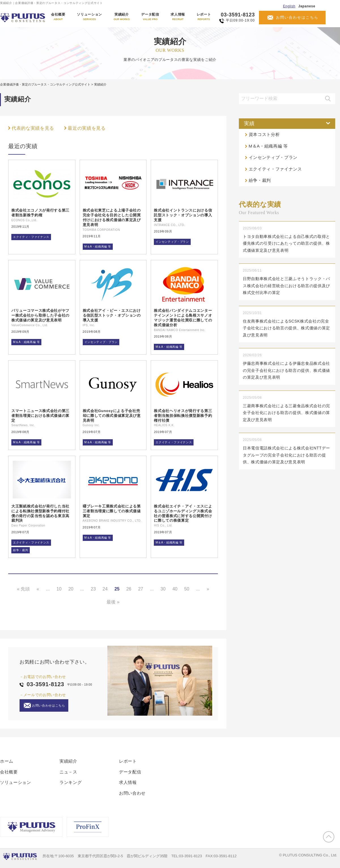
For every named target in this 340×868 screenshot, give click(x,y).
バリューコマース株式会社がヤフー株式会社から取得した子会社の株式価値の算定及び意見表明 (40, 315)
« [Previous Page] (38, 589)
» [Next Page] (208, 589)
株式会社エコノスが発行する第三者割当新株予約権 (40, 213)
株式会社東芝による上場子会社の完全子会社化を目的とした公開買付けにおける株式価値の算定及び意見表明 (112, 217)
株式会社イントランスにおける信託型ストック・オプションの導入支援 (183, 215)
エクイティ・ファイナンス (31, 237)
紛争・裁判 (21, 550)
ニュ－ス (68, 772)
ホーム (7, 761)
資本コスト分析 (264, 134)
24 (105, 589)
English (289, 6)
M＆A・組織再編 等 (98, 247)
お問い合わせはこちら (297, 17)
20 (71, 589)
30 (163, 589)
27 (141, 589)
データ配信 (150, 17)
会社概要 (58, 17)
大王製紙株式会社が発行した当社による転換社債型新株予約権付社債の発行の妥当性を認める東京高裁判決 (40, 513)
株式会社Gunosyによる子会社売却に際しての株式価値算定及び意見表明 (112, 416)
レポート (204, 17)
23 (93, 589)
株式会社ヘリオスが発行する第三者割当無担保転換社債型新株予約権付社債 (183, 416)
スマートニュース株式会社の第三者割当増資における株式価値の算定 (40, 416)
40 (175, 589)
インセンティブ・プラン (172, 242)
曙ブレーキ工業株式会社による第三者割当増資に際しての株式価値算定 (112, 511)
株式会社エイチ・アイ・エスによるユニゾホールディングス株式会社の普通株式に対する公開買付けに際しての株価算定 (183, 513)
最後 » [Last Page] (113, 602)
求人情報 (178, 17)
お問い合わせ (132, 793)
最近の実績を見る (87, 128)
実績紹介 (122, 17)
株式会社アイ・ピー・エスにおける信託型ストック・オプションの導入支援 (112, 315)
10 (59, 589)
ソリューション (89, 17)
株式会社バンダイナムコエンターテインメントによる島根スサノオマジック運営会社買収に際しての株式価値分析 (183, 318)
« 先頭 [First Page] (23, 589)
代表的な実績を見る (33, 128)
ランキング (71, 782)
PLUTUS (23, 18)
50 (187, 589)
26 (129, 589)
